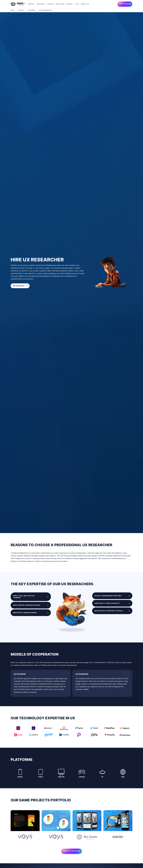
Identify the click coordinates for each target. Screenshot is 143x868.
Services (31, 4)
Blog (77, 4)
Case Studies (60, 4)
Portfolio (50, 4)
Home (12, 10)
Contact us (85, 4)
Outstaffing (31, 10)
